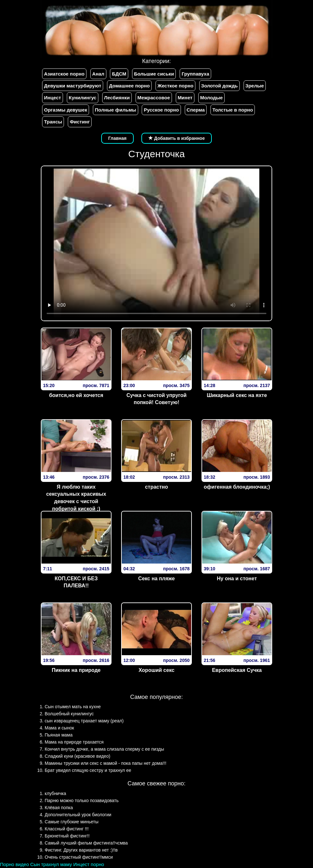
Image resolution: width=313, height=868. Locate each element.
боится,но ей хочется (76, 395)
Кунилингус (83, 98)
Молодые (211, 98)
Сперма (196, 110)
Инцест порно (89, 864)
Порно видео (14, 864)
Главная (117, 138)
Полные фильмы (115, 110)
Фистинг (80, 122)
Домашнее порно (129, 86)
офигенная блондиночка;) (237, 487)
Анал (98, 74)
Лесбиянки (117, 98)
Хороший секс (156, 670)
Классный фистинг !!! (67, 829)
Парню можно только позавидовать (82, 800)
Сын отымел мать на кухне (73, 707)
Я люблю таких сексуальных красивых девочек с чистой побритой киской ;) (76, 498)
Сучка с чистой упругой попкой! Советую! (156, 399)
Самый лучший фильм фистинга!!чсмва (86, 843)
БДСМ (119, 74)
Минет (185, 98)
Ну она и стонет (237, 579)
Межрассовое (154, 98)
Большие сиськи (154, 74)
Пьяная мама (59, 735)
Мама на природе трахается (74, 742)
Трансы (53, 122)
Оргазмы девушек (66, 110)
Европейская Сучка (237, 670)
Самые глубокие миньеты (72, 822)
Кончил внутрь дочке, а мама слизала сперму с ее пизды (104, 749)
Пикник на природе (76, 670)
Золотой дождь (219, 86)
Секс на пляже (156, 579)
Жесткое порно (175, 86)
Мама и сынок (59, 728)
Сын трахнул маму (51, 864)
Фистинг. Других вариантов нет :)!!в (81, 850)
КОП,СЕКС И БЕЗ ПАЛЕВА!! (76, 582)
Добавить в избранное (177, 138)
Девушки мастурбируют (73, 86)
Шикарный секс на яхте (237, 395)
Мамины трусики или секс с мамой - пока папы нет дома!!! (106, 763)
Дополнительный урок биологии (78, 815)
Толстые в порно (233, 110)
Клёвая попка (59, 808)
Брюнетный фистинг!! (67, 836)
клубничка (55, 793)
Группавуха (195, 74)
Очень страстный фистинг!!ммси (79, 857)
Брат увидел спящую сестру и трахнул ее (88, 770)
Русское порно (161, 110)
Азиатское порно (64, 74)
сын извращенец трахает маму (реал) (84, 721)
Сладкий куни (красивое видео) (77, 756)
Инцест (53, 98)
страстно (156, 487)
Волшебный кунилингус (69, 714)
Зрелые (255, 86)
